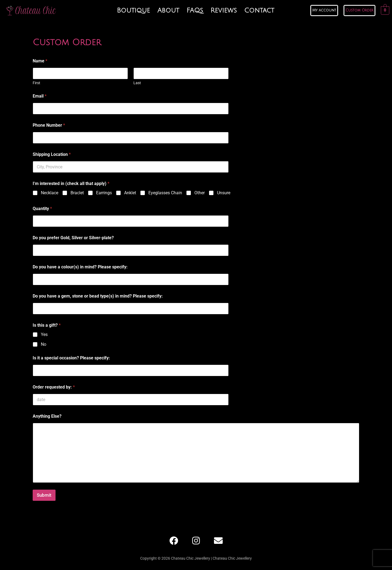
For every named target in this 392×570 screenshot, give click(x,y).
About (168, 10)
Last (137, 83)
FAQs (195, 10)
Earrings (104, 193)
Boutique (133, 10)
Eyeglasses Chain (165, 193)
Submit (44, 495)
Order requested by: (54, 387)
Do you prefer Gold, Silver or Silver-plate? (73, 238)
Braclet (77, 193)
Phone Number (49, 125)
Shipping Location (52, 154)
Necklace (50, 193)
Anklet (130, 193)
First (36, 83)
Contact (259, 10)
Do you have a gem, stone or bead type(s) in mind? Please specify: (98, 296)
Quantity (42, 209)
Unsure (224, 193)
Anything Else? (47, 416)
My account (324, 10)
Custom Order (359, 10)
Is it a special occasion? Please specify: (71, 358)
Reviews (224, 10)
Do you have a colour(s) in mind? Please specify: (80, 267)
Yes (44, 334)
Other (200, 193)
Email (40, 96)
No (44, 344)
